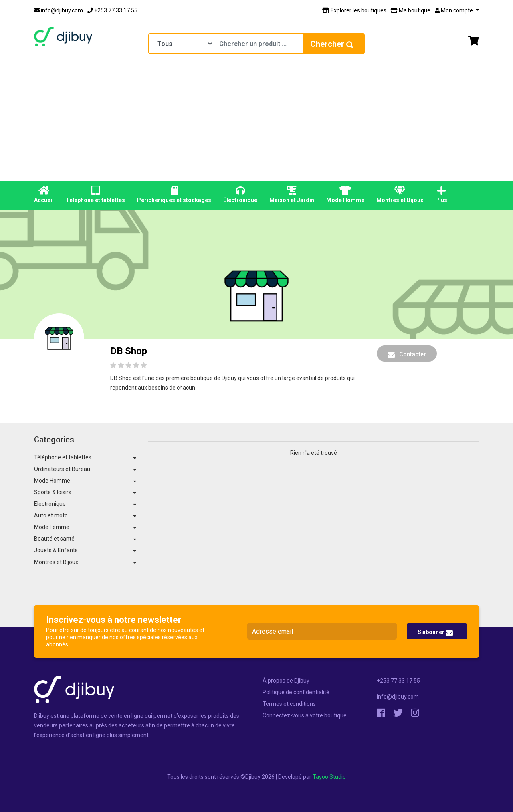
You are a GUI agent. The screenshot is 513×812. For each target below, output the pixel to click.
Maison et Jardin (292, 194)
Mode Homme (345, 194)
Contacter (407, 355)
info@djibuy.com (59, 10)
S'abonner (435, 632)
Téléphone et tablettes (95, 194)
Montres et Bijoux (400, 194)
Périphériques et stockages (174, 194)
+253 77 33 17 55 (112, 10)
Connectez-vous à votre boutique (305, 715)
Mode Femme (52, 527)
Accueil (44, 194)
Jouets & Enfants (56, 550)
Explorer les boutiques (354, 10)
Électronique (240, 194)
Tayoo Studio (329, 777)
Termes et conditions (289, 704)
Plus (441, 194)
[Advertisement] (256, 121)
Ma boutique (411, 10)
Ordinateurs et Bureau (62, 469)
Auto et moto (51, 515)
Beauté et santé (54, 539)
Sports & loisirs (53, 492)
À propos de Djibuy (286, 681)
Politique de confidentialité (296, 692)
